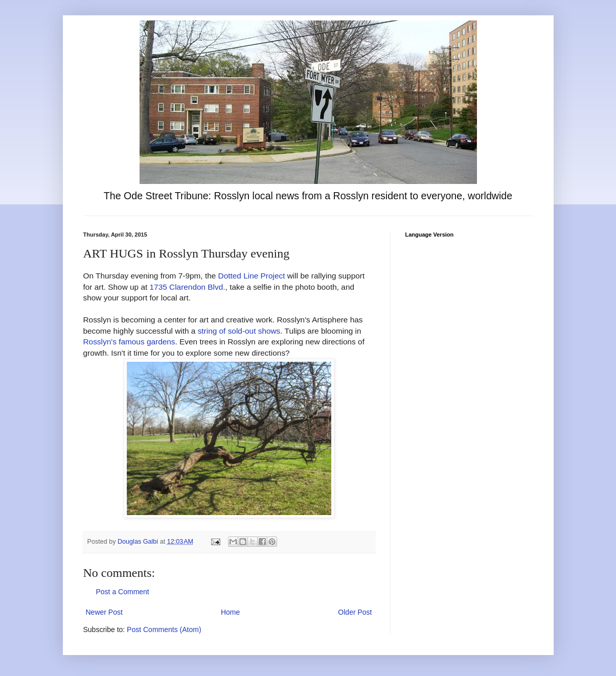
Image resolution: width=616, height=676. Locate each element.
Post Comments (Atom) (164, 630)
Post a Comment (123, 592)
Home (230, 612)
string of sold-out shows (239, 331)
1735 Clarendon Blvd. (188, 287)
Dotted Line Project (252, 276)
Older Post (355, 612)
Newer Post (104, 612)
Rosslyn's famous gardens (129, 342)
